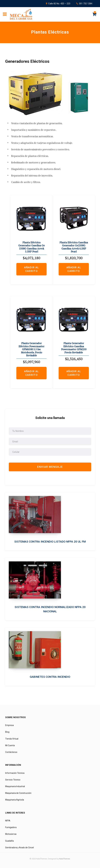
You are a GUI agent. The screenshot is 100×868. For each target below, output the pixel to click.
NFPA (8, 821)
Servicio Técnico (13, 780)
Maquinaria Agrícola (15, 800)
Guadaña (9, 841)
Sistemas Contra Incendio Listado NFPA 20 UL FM (50, 542)
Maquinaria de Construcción (18, 793)
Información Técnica (15, 773)
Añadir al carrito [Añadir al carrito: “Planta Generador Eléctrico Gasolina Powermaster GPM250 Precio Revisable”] (74, 373)
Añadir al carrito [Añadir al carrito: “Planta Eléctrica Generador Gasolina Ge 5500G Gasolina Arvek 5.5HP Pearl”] (31, 269)
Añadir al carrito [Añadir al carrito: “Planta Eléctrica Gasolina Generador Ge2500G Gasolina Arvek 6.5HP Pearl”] (74, 269)
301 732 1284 (86, 4)
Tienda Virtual (12, 739)
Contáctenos (11, 752)
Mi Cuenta (10, 745)
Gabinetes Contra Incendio (50, 677)
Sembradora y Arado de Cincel (19, 848)
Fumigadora (11, 827)
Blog (7, 732)
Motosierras (11, 834)
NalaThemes (65, 859)
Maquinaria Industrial (15, 786)
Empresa (9, 725)
